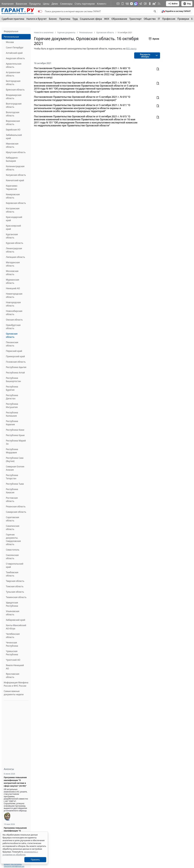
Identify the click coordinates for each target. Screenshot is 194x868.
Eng (187, 4)
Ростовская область (12, 499)
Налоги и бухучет (37, 19)
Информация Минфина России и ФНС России (16, 684)
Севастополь (13, 550)
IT (159, 19)
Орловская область (12, 335)
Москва (10, 42)
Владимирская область (14, 97)
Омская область (14, 320)
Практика (65, 19)
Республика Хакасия (12, 491)
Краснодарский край (14, 219)
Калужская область (16, 175)
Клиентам (103, 4)
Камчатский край (15, 180)
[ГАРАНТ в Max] (136, 4)
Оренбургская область (13, 327)
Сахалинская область (13, 528)
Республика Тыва (15, 484)
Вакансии (21, 4)
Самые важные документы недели (14, 693)
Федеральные (11, 31)
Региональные (11, 37)
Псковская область (16, 362)
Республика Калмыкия (12, 414)
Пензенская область (12, 344)
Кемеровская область (13, 196)
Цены (46, 4)
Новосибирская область (14, 313)
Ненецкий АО (13, 288)
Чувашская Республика (12, 653)
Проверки (183, 19)
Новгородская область (13, 304)
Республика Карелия (12, 423)
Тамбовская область (12, 574)
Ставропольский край (15, 565)
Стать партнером (85, 4)
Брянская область (15, 90)
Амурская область (15, 58)
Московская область (12, 273)
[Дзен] (131, 4)
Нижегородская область (14, 295)
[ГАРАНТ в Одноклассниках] (150, 4)
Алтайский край (14, 53)
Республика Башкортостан (13, 380)
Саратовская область (13, 519)
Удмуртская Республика (12, 604)
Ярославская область (13, 676)
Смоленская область (12, 557)
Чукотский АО (13, 660)
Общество (150, 19)
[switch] (40, 11)
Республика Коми (15, 430)
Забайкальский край (14, 137)
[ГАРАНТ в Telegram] (141, 4)
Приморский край (15, 356)
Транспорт (135, 19)
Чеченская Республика (12, 644)
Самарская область (16, 512)
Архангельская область (14, 65)
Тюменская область (16, 597)
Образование (119, 19)
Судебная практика (13, 19)
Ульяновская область (13, 613)
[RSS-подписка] (159, 4)
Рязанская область (16, 506)
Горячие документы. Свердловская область (13, 539)
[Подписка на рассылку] (118, 4)
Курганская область (12, 236)
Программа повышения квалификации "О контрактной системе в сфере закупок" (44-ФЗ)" (15, 782)
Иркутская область (16, 152)
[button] (176, 11)
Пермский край (14, 351)
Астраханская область (13, 74)
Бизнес (53, 19)
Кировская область (16, 203)
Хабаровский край (15, 620)
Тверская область (15, 581)
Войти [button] (173, 4)
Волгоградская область (14, 105)
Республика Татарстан (12, 477)
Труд (75, 19)
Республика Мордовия (12, 451)
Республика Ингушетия (12, 406)
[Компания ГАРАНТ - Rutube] (154, 4)
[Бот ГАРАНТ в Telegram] (145, 4)
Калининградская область (15, 168)
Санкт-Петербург (15, 48)
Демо (55, 4)
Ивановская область (12, 145)
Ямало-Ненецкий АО (15, 667)
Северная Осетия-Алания (15, 468)
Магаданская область (13, 264)
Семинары (66, 4)
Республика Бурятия (12, 388)
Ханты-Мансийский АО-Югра (16, 627)
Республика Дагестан (12, 397)
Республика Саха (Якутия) (15, 460)
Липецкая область (15, 257)
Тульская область (15, 592)
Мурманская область (13, 281)
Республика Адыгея (16, 367)
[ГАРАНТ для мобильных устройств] (123, 4)
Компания (8, 4)
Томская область (15, 586)
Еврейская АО (13, 130)
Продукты (35, 4)
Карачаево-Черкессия (12, 187)
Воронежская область (13, 123)
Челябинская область (13, 636)
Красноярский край (13, 227)
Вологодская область (13, 114)
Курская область (14, 243)
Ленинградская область (14, 250)
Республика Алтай (15, 373)
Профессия (169, 19)
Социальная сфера (91, 19)
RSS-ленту (131, 49)
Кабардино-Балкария (12, 159)
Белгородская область (13, 83)
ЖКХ (107, 19)
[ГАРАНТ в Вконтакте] (127, 4)
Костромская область (13, 210)
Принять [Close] (35, 860)
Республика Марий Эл (16, 442)
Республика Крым (15, 435)
